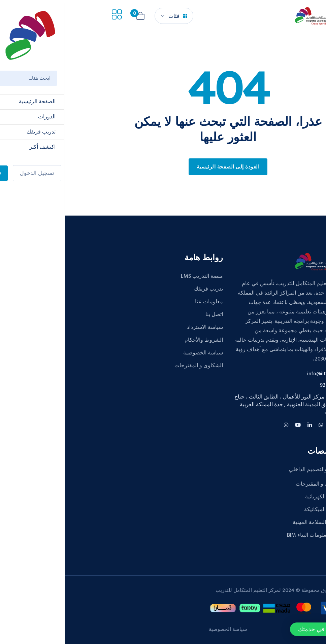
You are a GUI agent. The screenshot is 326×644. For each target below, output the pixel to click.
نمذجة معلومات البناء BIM (251, 535)
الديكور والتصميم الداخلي (252, 470)
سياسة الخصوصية (138, 353)
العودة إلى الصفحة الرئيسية (163, 167)
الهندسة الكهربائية (260, 497)
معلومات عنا (144, 302)
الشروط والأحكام (139, 340)
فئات (113, 16)
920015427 (267, 386)
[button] (272, 629)
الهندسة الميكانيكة (259, 510)
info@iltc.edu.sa (261, 374)
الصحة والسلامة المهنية (253, 523)
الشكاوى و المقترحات (134, 366)
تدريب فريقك (143, 289)
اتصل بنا (149, 315)
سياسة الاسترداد (140, 328)
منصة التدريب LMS (137, 276)
